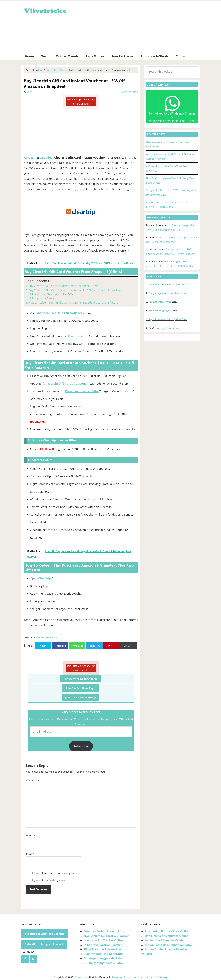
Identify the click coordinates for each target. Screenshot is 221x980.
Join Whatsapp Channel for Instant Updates (81, 102)
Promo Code (51, 637)
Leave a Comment (130, 92)
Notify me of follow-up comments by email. (53, 873)
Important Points (44, 298)
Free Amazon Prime (160, 302)
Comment (33, 780)
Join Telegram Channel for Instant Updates (81, 668)
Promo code (76, 336)
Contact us (130, 977)
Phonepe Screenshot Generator (167, 285)
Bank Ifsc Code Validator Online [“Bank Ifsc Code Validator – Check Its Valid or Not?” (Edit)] (167, 936)
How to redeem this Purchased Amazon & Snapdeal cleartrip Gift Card (73, 302)
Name (31, 835)
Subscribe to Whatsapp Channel (45, 934)
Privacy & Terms (147, 977)
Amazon (30, 158)
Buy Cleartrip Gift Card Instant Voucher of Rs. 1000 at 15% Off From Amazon (77, 290)
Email (30, 854)
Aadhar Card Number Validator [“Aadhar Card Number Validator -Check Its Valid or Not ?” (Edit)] (166, 940)
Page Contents (37, 281)
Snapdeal (47, 158)
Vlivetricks (45, 10)
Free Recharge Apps (160, 311)
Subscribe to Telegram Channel (44, 944)
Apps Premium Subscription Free (168, 319)
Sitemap (163, 977)
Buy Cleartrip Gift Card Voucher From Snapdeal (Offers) (64, 286)
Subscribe (81, 746)
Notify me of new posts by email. (47, 880)
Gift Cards (126, 391)
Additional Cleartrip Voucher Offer (54, 294)
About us (117, 977)
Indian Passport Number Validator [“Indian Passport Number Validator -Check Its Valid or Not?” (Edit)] (168, 945)
